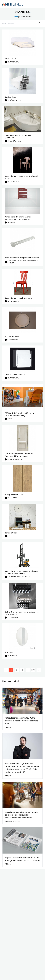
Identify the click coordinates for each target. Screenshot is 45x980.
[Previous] (6, 670)
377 (33, 670)
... (28, 670)
